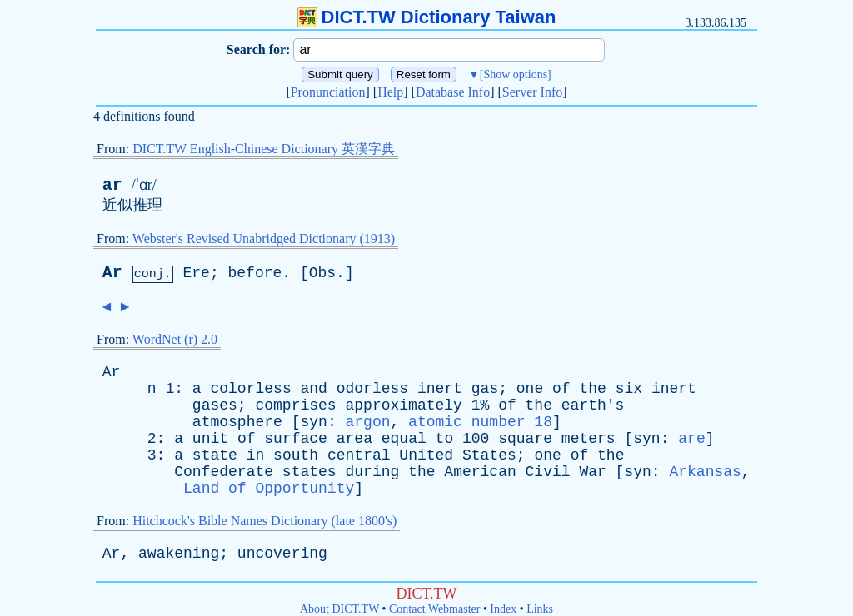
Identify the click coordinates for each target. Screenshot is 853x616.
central (359, 455)
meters (589, 439)
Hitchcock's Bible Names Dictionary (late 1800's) (264, 521)
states (309, 472)
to (445, 439)
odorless (372, 389)
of (561, 389)
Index (503, 609)
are (691, 439)
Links (540, 609)
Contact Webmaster (434, 609)
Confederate (224, 472)
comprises (295, 405)
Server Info (532, 92)
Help (390, 92)
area (354, 439)
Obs (322, 273)
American (480, 472)
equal (404, 439)
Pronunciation (328, 92)
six (629, 389)
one (530, 389)
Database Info (453, 92)
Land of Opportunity (269, 489)
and (314, 389)
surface (296, 439)
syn (313, 422)
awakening (179, 554)
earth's (593, 405)
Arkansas (705, 472)
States (489, 455)
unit (210, 439)
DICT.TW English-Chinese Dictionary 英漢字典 (264, 149)
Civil (548, 472)
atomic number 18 (480, 422)
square (525, 439)
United (426, 455)
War (592, 472)
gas (485, 389)
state (215, 455)
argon (367, 422)
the (592, 389)
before (254, 273)
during (372, 472)
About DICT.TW (339, 609)
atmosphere (237, 422)
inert (440, 389)
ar (112, 185)
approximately (403, 405)
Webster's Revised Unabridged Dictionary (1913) (264, 238)
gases (215, 405)
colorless (250, 389)
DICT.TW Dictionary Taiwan (427, 17)
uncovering (282, 554)
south (296, 455)
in (256, 455)
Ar (112, 273)
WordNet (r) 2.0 (175, 339)
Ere (196, 273)
